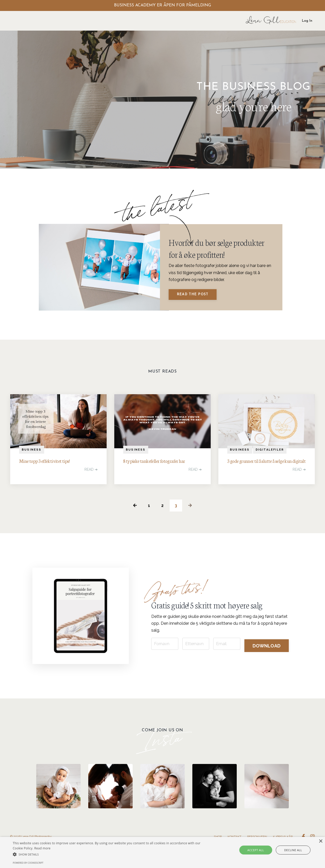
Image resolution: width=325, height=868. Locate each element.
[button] (110, 854)
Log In (307, 21)
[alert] (162, 852)
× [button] (321, 841)
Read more (42, 848)
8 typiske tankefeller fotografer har (159, 467)
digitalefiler (270, 455)
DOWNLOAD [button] (267, 659)
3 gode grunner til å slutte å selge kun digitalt (266, 471)
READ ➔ (91, 477)
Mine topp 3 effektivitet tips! (49, 467)
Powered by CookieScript (28, 863)
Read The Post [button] (194, 298)
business (32, 455)
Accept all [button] (260, 850)
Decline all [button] (290, 850)
